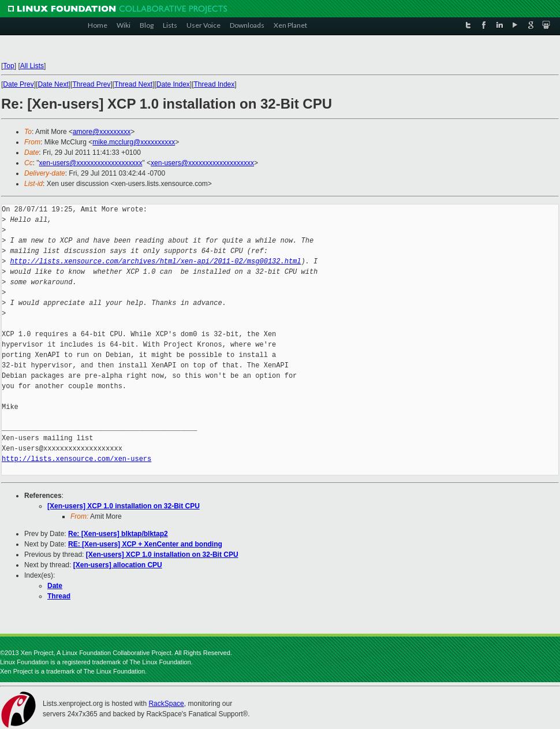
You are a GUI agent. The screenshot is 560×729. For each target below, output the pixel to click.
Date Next (53, 84)
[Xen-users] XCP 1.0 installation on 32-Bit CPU (124, 506)
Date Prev (18, 84)
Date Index (173, 84)
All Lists (32, 66)
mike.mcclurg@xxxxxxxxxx (134, 142)
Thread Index (214, 84)
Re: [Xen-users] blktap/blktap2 (118, 534)
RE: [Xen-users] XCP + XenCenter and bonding (145, 544)
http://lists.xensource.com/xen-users (76, 459)
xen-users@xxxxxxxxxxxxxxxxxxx (91, 163)
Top (8, 66)
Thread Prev (91, 84)
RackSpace (166, 704)
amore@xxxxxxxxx (102, 132)
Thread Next (133, 84)
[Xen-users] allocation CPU (118, 565)
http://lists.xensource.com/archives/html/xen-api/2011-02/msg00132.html (155, 261)
